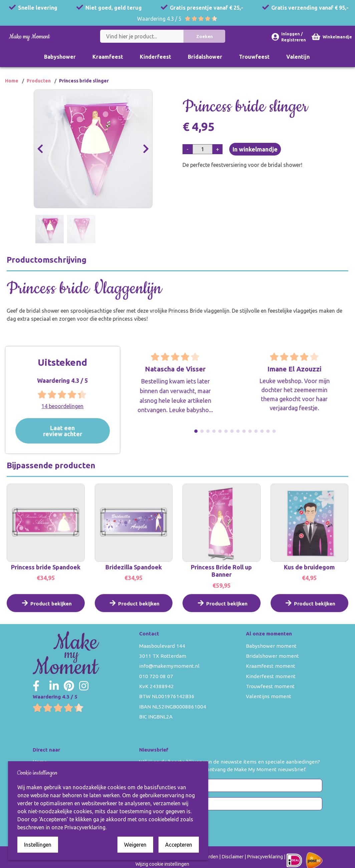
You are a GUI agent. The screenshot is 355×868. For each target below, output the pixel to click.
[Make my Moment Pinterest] (69, 686)
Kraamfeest (108, 57)
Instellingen (38, 845)
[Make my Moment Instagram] (84, 686)
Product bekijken (46, 611)
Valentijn (298, 57)
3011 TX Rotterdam (163, 656)
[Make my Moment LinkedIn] (54, 686)
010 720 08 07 (156, 676)
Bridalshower (205, 57)
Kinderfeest (155, 57)
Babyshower (60, 57)
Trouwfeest (254, 57)
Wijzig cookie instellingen (162, 864)
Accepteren (179, 845)
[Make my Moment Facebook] (36, 686)
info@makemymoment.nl (169, 666)
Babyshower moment (271, 646)
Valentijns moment (269, 696)
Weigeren (135, 845)
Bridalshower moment (272, 656)
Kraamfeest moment (271, 666)
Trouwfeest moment (270, 686)
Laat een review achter (73, 431)
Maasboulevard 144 (162, 646)
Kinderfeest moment (271, 676)
